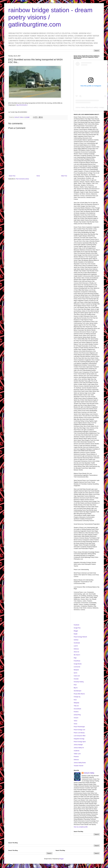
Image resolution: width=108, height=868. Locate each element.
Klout (75, 700)
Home (38, 176)
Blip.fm (76, 688)
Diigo (75, 658)
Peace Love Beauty (79, 733)
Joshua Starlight (78, 745)
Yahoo (75, 721)
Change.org (77, 697)
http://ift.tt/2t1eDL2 (22, 105)
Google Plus (77, 628)
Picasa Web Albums (79, 694)
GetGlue (76, 640)
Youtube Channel (79, 766)
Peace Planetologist (79, 727)
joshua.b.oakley (92, 107)
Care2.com (77, 676)
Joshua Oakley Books (80, 763)
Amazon (76, 718)
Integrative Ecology (79, 739)
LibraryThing (77, 715)
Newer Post (12, 176)
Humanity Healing (79, 682)
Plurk (75, 685)
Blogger (76, 631)
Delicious (76, 649)
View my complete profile (81, 827)
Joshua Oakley (80, 107)
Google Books (78, 664)
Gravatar (76, 679)
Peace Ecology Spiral (80, 742)
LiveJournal (77, 667)
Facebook (76, 625)
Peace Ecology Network (80, 637)
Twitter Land (77, 754)
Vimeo (75, 724)
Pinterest (76, 757)
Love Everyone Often (80, 736)
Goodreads (77, 643)
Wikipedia (76, 703)
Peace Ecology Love (79, 730)
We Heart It (77, 655)
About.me (76, 652)
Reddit (76, 634)
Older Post (64, 176)
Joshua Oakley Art (79, 748)
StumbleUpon (78, 691)
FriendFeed (77, 661)
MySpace (76, 670)
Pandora (76, 712)
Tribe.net (76, 706)
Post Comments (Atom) (22, 179)
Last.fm (76, 646)
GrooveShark (77, 709)
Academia (76, 751)
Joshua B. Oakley (89, 773)
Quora (75, 673)
